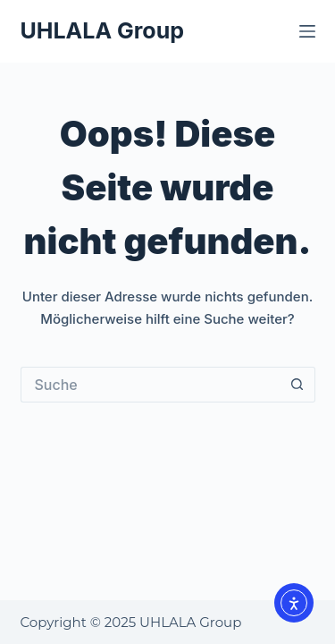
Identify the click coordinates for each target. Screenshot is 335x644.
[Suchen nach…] (150, 385)
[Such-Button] (297, 385)
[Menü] (307, 31)
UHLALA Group (102, 30)
